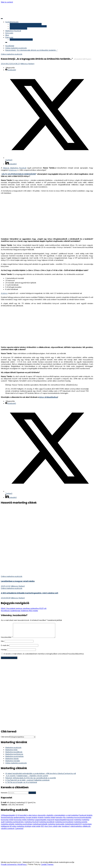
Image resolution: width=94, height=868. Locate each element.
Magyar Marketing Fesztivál (15, 168)
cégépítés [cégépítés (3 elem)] (50, 815)
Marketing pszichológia (14, 756)
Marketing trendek (13, 761)
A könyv (4, 293)
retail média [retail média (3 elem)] (36, 826)
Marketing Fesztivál (13, 31)
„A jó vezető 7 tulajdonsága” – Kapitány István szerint (27, 776)
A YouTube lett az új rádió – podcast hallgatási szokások (27, 780)
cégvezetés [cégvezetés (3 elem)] (42, 815)
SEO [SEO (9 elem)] (42, 826)
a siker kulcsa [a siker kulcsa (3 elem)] (32, 815)
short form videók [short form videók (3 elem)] (51, 826)
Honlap (4, 650)
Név (3, 641)
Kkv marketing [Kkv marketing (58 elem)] (68, 817)
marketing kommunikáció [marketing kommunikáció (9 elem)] (64, 822)
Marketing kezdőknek (14, 752)
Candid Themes (47, 864)
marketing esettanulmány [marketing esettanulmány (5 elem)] (15, 822)
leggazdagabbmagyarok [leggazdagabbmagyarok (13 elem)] (64, 820)
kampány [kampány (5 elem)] (59, 817)
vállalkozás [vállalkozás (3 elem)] (86, 826)
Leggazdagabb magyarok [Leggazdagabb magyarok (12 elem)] (45, 820)
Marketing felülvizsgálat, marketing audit (26, 24)
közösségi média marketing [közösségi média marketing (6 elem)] (24, 820)
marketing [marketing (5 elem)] (78, 820)
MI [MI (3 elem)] (11, 826)
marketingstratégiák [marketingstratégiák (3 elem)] (40, 824)
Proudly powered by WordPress (14, 864)
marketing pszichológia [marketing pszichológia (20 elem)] (23, 824)
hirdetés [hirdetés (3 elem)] (41, 817)
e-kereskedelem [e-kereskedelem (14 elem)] (60, 815)
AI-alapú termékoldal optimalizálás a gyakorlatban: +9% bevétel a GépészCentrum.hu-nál (41, 773)
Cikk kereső (5, 737)
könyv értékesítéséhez (48, 397)
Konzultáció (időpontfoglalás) (21, 40)
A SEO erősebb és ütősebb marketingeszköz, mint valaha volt (30, 593)
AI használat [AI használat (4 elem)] (22, 815)
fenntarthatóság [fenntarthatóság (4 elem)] (7, 817)
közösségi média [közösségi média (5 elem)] (7, 820)
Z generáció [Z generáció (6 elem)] (19, 828)
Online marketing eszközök (12, 54)
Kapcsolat (9, 37)
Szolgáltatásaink (12, 22)
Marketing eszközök (13, 747)
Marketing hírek (11, 750)
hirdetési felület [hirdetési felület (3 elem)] (50, 817)
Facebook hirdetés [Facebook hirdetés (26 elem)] (86, 815)
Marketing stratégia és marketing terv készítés (28, 26)
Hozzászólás (7, 637)
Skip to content (7, 2)
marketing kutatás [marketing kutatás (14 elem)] (81, 822)
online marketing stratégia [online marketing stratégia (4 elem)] (22, 826)
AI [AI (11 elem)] (16, 815)
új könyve (13, 170)
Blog (7, 35)
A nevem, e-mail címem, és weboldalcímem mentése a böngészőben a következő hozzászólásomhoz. (44, 654)
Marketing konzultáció (18, 28)
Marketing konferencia (14, 754)
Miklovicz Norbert (27, 64)
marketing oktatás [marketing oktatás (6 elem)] (8, 824)
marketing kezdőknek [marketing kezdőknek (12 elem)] (47, 822)
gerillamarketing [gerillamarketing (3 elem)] (19, 817)
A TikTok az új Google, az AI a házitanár (21, 782)
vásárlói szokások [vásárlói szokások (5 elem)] (8, 828)
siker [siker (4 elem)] (60, 826)
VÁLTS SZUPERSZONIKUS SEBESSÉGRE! (19, 174)
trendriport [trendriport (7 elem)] (66, 826)
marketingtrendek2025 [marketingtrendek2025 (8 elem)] (73, 824)
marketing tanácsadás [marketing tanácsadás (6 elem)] (56, 824)
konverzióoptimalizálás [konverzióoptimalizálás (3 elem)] (83, 817)
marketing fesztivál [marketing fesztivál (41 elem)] (31, 822)
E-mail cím (5, 645)
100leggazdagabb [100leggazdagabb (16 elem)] (8, 815)
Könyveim (9, 33)
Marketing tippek (12, 758)
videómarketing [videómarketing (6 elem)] (76, 826)
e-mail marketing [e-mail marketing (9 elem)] (72, 815)
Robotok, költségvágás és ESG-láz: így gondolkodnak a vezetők (31, 778)
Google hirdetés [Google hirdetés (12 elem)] (32, 817)
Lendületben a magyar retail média (18, 581)
